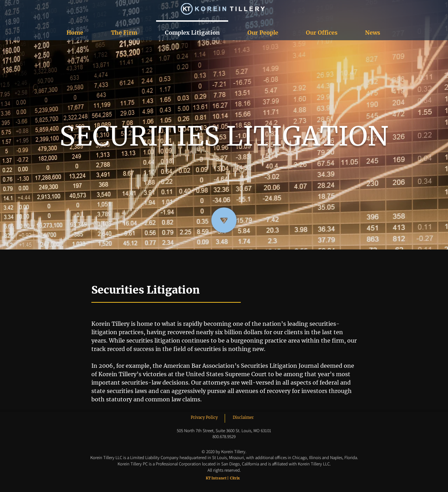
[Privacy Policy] (204, 418)
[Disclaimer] (243, 418)
